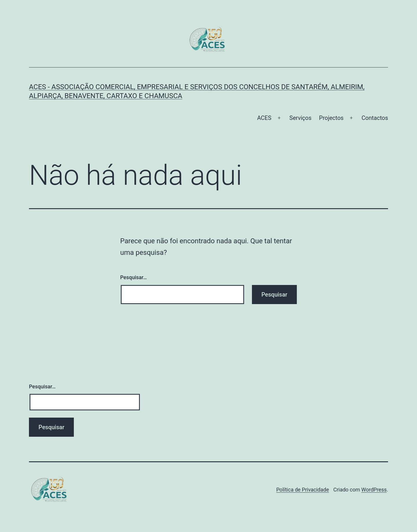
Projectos (331, 118)
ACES (264, 118)
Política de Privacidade (303, 490)
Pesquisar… (133, 277)
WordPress (374, 490)
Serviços (300, 118)
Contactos (375, 118)
